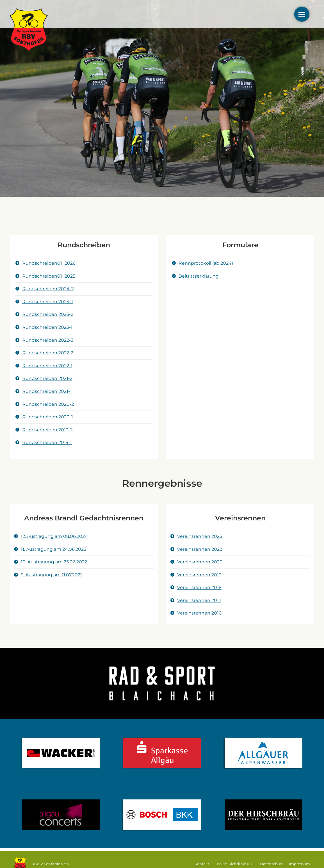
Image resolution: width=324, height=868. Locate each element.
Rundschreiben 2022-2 (48, 353)
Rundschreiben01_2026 (49, 263)
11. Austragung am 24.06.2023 (53, 549)
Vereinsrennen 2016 (199, 613)
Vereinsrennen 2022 (200, 549)
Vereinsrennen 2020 (200, 562)
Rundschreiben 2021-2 (47, 378)
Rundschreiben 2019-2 (47, 430)
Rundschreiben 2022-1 (47, 366)
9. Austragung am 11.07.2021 (51, 575)
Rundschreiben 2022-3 (48, 340)
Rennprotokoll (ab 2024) (206, 263)
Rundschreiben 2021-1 (47, 391)
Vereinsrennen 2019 (199, 575)
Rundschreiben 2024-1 (48, 302)
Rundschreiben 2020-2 (48, 404)
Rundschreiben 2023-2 (48, 314)
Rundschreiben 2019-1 (47, 442)
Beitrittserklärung (199, 276)
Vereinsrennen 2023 (200, 536)
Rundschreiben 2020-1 (48, 417)
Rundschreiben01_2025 (49, 276)
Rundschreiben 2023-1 (47, 327)
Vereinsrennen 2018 (199, 587)
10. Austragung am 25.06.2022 (54, 562)
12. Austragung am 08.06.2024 (54, 536)
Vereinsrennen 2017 (199, 600)
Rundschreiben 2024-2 (48, 289)
